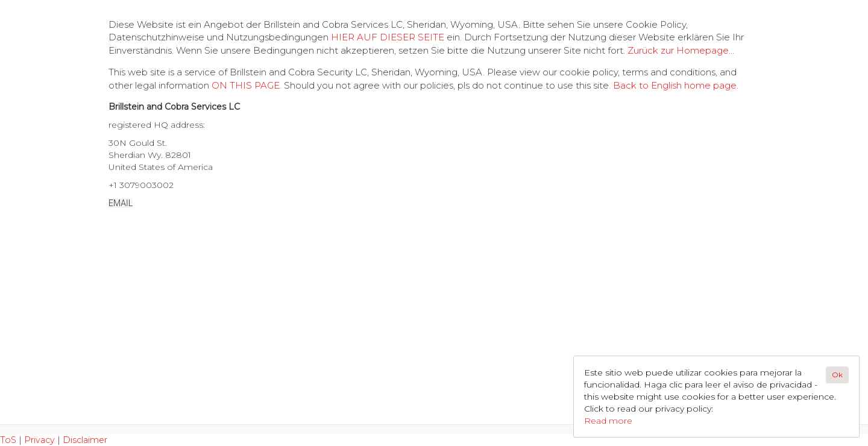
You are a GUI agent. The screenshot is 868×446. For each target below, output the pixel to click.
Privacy (39, 440)
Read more (608, 421)
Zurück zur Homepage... (681, 50)
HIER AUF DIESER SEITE (388, 37)
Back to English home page (675, 85)
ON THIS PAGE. (247, 85)
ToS (8, 440)
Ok (837, 375)
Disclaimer (85, 440)
